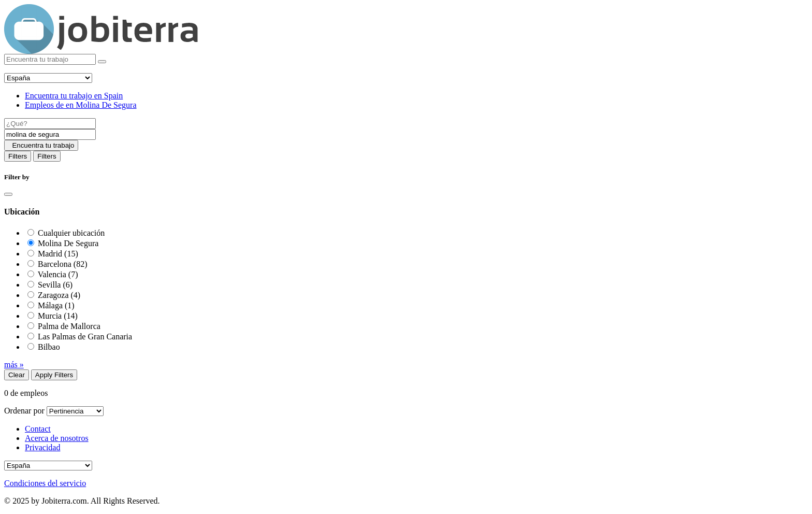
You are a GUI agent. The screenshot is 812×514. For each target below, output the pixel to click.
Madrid (58, 254)
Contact (38, 429)
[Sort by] (75, 411)
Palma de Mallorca (69, 326)
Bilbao (49, 347)
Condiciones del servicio (45, 483)
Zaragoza (59, 295)
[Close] (8, 194)
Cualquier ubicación (71, 233)
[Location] (50, 134)
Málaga (56, 305)
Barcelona (63, 264)
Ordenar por (24, 411)
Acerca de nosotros (57, 438)
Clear (17, 375)
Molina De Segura (68, 243)
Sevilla (55, 285)
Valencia (58, 274)
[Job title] (50, 124)
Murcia (58, 316)
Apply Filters (54, 375)
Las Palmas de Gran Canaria (85, 337)
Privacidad (42, 447)
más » (14, 365)
